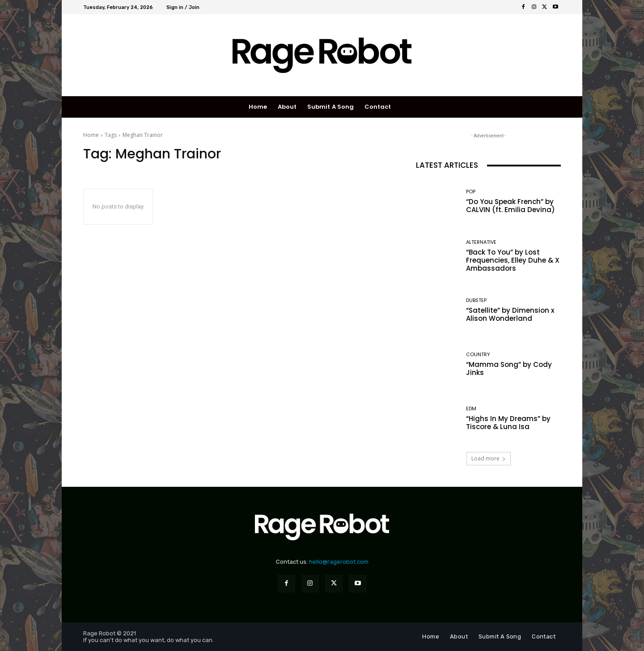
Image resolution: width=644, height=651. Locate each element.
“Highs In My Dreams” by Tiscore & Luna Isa (508, 423)
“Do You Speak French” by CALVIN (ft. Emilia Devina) (511, 206)
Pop (471, 192)
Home (91, 135)
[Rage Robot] (322, 55)
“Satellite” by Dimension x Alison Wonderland (510, 314)
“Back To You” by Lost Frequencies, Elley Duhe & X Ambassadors (513, 260)
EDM (471, 409)
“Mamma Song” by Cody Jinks (509, 368)
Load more (489, 458)
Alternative (481, 242)
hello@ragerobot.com (339, 562)
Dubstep (476, 300)
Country (478, 355)
